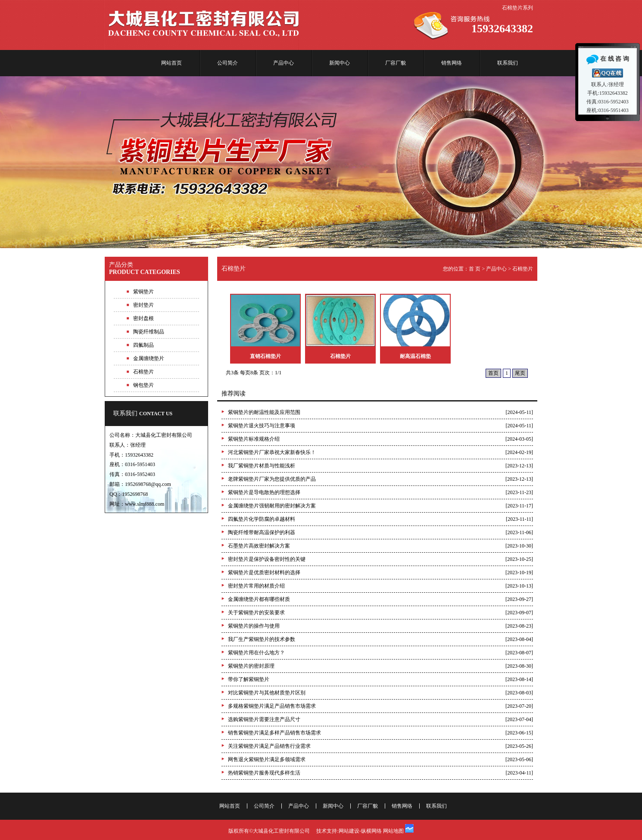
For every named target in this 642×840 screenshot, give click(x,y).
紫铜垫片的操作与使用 (254, 626)
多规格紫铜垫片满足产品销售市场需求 (272, 706)
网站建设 (349, 831)
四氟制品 (143, 345)
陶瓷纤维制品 (149, 332)
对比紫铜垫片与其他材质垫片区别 (267, 693)
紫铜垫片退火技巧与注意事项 (262, 426)
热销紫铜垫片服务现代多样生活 (264, 773)
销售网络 (452, 63)
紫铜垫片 (143, 292)
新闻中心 (340, 63)
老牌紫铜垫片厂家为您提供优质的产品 (272, 479)
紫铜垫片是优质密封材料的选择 (264, 572)
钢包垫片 (143, 385)
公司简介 (228, 63)
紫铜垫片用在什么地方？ (256, 653)
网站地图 (393, 831)
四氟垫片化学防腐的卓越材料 (262, 519)
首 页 (475, 269)
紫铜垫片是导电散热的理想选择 (264, 492)
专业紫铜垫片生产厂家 (321, 162)
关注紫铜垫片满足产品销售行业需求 (269, 746)
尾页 (520, 373)
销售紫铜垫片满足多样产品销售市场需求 (274, 733)
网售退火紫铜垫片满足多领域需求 (267, 759)
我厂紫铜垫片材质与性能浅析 (262, 466)
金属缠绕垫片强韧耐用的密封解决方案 (272, 506)
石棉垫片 (143, 372)
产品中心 (284, 63)
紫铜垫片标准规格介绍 (254, 439)
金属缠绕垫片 (149, 358)
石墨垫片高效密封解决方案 (259, 546)
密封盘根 (143, 318)
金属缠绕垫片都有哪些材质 (259, 599)
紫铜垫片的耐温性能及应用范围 (264, 412)
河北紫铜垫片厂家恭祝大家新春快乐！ (272, 452)
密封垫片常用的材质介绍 (256, 586)
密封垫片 (143, 305)
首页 (493, 373)
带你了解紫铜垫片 (249, 679)
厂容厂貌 (396, 63)
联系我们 (508, 63)
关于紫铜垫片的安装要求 (256, 613)
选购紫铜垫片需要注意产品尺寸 (264, 719)
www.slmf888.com (145, 504)
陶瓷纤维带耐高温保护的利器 (262, 532)
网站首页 (171, 63)
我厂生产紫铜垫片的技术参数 (262, 639)
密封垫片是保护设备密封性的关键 (267, 559)
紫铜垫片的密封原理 (251, 666)
